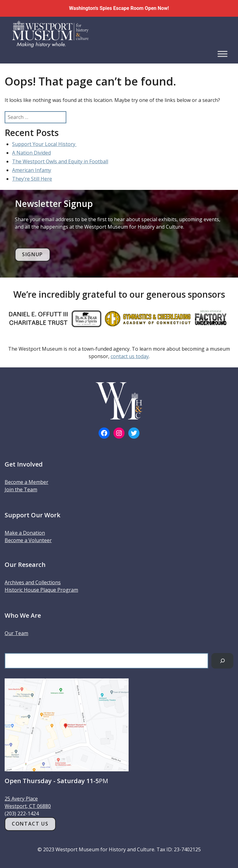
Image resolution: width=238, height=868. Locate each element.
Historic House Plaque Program (41, 590)
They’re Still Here (32, 179)
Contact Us (30, 824)
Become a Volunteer (28, 540)
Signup (33, 254)
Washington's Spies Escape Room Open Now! (119, 8)
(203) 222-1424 (22, 813)
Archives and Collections (33, 582)
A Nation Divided (31, 153)
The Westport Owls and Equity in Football (60, 161)
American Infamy (32, 170)
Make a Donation (25, 533)
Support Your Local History (44, 144)
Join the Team (21, 489)
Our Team (16, 633)
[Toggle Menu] (223, 54)
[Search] (222, 661)
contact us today (130, 356)
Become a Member (26, 482)
